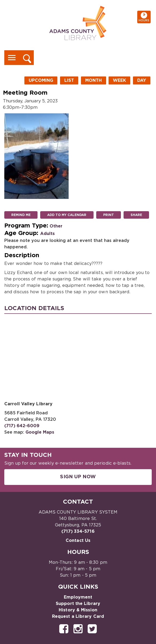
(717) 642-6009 (22, 426)
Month (94, 80)
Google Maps (40, 432)
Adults (47, 234)
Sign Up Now (78, 477)
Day (142, 80)
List (69, 80)
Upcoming (41, 80)
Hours (145, 17)
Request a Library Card (78, 616)
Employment (78, 597)
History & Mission (78, 610)
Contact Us (78, 541)
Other (56, 226)
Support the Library (78, 604)
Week (119, 80)
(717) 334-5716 (78, 531)
